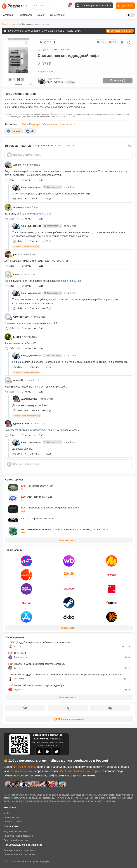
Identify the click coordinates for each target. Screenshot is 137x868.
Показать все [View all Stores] (69, 628)
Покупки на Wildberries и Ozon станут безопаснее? (37, 664)
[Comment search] (130, 146)
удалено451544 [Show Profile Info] (21, 317)
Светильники (68, 124)
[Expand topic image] (31, 84)
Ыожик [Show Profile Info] (17, 337)
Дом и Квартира (31, 124)
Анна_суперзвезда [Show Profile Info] (31, 187)
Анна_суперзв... (56, 82)
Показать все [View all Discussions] (68, 697)
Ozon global (17, 653)
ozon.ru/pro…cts (72, 281)
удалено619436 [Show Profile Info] (29, 399)
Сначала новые (65, 146)
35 (100, 42)
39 (112, 42)
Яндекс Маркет (47, 72)
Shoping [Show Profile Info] (18, 207)
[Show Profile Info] (8, 165)
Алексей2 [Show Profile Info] (18, 380)
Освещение (50, 124)
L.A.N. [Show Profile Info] (16, 274)
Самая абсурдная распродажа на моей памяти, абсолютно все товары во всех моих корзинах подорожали (66, 675)
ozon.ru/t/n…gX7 (42, 214)
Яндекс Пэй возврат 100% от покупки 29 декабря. (36, 685)
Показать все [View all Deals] (68, 540)
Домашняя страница (11, 24)
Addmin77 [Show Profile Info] (19, 165)
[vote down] (41, 42)
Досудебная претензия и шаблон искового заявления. (40, 642)
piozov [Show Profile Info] (17, 254)
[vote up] (54, 42)
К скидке (118, 81)
